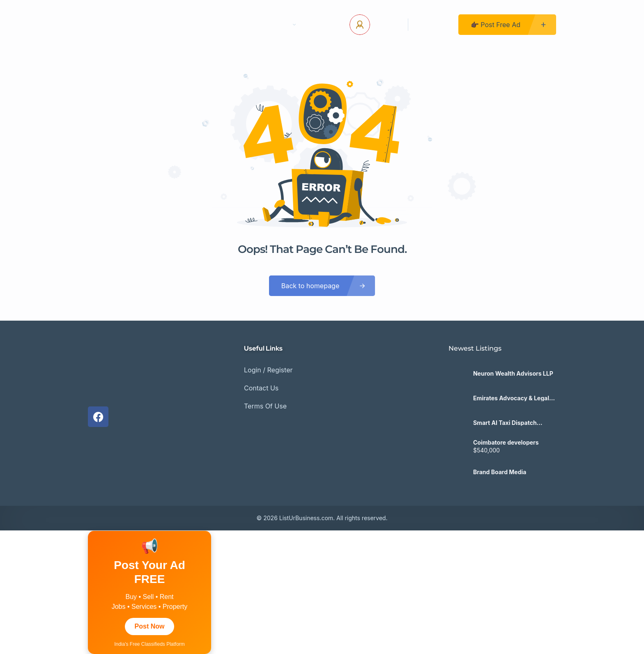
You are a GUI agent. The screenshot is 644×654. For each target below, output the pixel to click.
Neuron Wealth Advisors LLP (513, 374)
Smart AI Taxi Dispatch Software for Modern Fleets (511, 423)
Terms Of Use (265, 406)
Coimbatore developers (506, 443)
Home (188, 25)
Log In (386, 25)
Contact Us (233, 25)
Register (433, 25)
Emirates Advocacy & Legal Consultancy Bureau (511, 398)
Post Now (150, 626)
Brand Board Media (500, 472)
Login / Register (268, 370)
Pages (283, 25)
